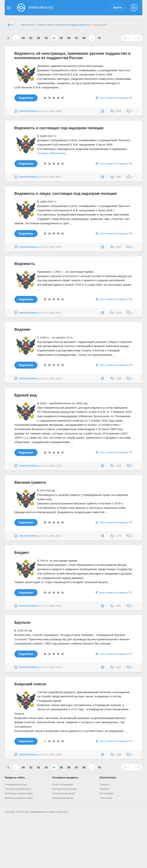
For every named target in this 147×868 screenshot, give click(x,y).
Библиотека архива (63, 798)
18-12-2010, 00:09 (52, 111)
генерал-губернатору (51, 153)
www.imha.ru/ (28, 25)
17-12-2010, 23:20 (52, 536)
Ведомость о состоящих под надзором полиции (59, 128)
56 (69, 38)
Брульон (23, 622)
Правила (104, 789)
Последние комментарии (19, 793)
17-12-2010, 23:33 (52, 379)
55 (61, 38)
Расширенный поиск (16, 785)
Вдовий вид (26, 395)
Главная (104, 785)
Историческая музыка (64, 789)
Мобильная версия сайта (19, 798)
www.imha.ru (38, 812)
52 (39, 38)
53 (46, 38)
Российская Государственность (73, 25)
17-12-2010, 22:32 (52, 606)
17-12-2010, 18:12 (52, 667)
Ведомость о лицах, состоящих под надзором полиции (66, 193)
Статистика (106, 798)
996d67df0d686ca (29, 111)
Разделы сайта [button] (15, 778)
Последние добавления (18, 789)
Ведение (22, 329)
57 (76, 38)
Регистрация (107, 793)
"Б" (131, 593)
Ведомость (25, 264)
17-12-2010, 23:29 (52, 466)
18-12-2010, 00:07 (52, 177)
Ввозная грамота (30, 482)
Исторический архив (63, 793)
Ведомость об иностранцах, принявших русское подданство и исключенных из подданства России (72, 56)
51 (31, 38)
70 (99, 38)
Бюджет (22, 553)
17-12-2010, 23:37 (52, 313)
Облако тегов (45, 25)
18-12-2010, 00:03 (52, 247)
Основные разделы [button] (65, 778)
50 (23, 38)
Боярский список (30, 684)
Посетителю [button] (108, 778)
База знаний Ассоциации (113, 98)
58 (84, 38)
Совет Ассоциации (62, 785)
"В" (131, 98)
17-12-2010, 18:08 (52, 755)
